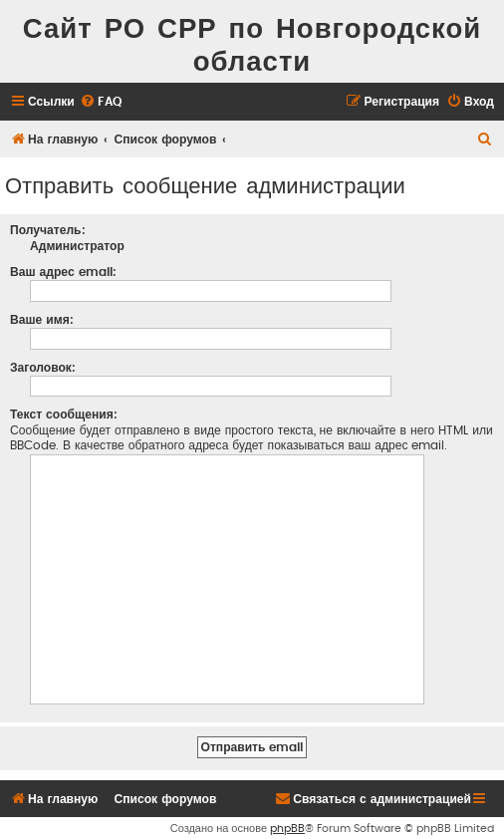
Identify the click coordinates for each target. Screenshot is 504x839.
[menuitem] (101, 102)
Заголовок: (43, 368)
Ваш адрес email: (63, 272)
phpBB (287, 829)
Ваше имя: (42, 320)
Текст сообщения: (64, 415)
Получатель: (48, 230)
